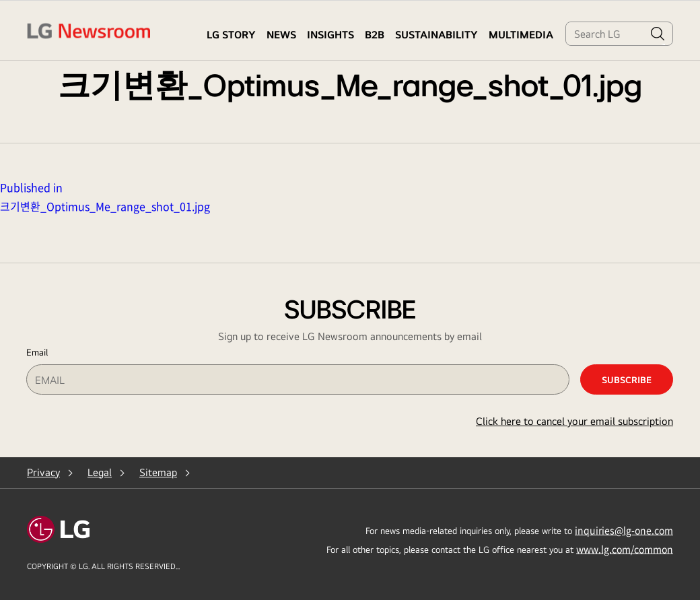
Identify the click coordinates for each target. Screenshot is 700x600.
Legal (100, 472)
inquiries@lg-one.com (624, 530)
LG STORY (231, 35)
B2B (375, 35)
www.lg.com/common (625, 549)
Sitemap (158, 472)
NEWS (281, 35)
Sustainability (436, 35)
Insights (330, 35)
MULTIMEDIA (521, 35)
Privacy (43, 472)
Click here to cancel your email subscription (574, 421)
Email (37, 352)
